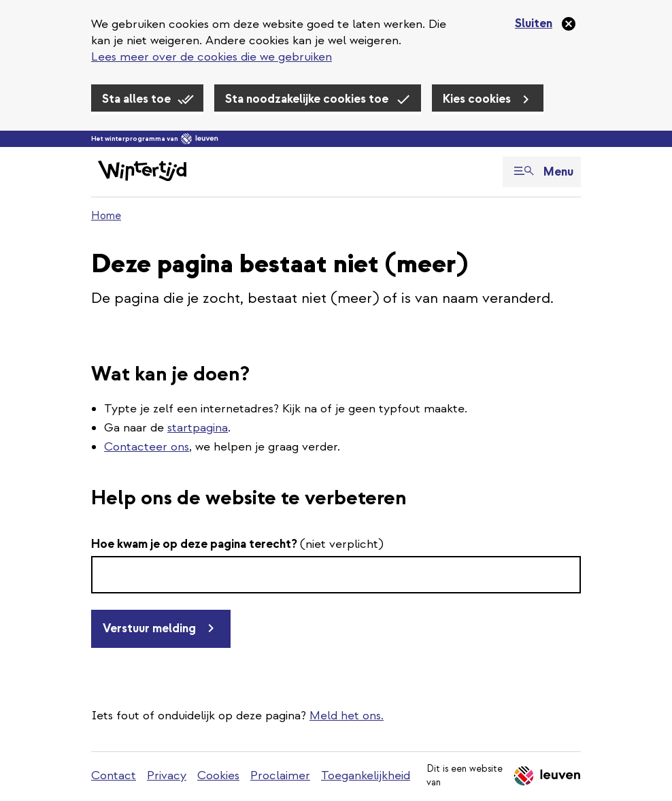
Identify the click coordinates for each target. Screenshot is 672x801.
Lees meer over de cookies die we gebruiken (212, 57)
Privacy (167, 775)
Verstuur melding (149, 628)
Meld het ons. (347, 716)
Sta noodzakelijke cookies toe (307, 99)
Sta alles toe (136, 99)
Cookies (218, 775)
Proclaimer (280, 775)
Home (106, 216)
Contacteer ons (147, 447)
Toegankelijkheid (366, 775)
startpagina (198, 428)
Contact (114, 775)
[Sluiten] (546, 24)
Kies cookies (477, 99)
